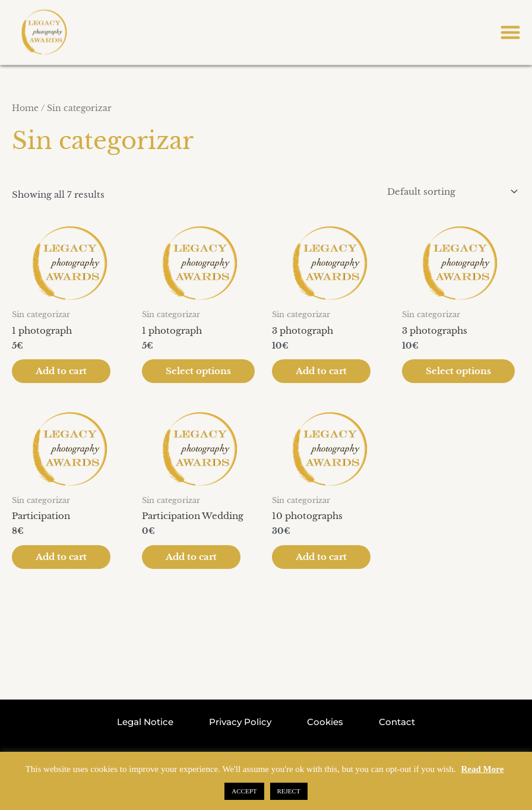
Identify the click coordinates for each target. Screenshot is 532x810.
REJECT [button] (289, 791)
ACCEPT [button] (244, 791)
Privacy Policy (240, 720)
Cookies (325, 720)
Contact (397, 720)
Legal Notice (145, 720)
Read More (483, 769)
